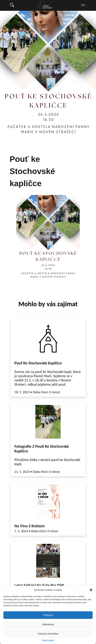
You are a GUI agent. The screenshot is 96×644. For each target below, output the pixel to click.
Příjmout (48, 615)
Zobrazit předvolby (48, 634)
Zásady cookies (48, 640)
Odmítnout (48, 624)
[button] (91, 590)
